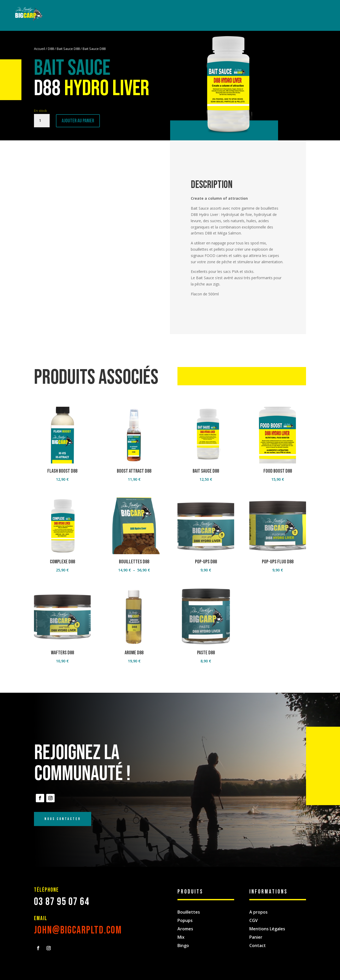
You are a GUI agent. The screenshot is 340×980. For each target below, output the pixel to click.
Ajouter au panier (78, 121)
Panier (256, 937)
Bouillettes (189, 912)
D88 (51, 49)
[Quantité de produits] (42, 121)
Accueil (39, 49)
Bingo (183, 945)
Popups (185, 920)
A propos (258, 912)
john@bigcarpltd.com (78, 930)
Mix (181, 937)
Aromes (185, 929)
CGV (253, 920)
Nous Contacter (63, 819)
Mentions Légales (267, 929)
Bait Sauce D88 (68, 49)
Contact (258, 945)
